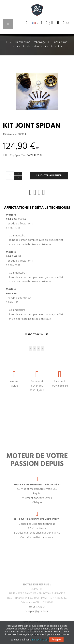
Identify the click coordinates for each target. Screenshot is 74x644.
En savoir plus (40, 640)
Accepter (56, 640)
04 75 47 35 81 (35, 155)
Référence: (10, 134)
